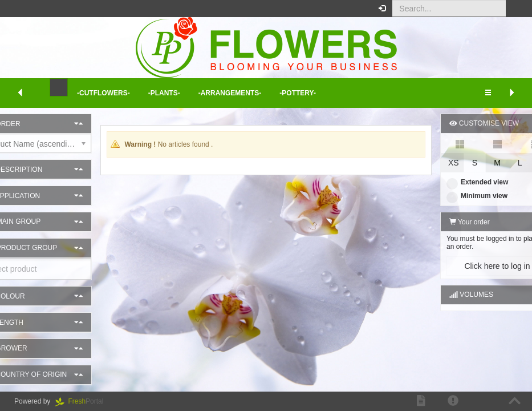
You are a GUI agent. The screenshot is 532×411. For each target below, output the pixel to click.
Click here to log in (469, 266)
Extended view (449, 182)
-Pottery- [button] (298, 93)
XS (426, 163)
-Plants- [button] (164, 93)
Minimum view (449, 196)
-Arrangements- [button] (230, 93)
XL (515, 163)
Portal (83, 401)
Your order (442, 222)
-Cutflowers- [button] (103, 93)
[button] (515, 9)
